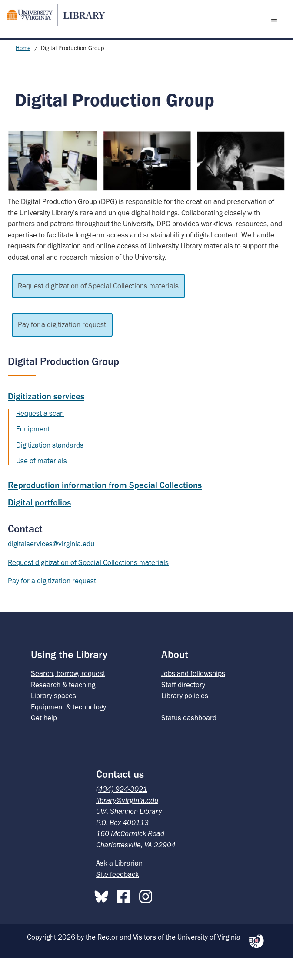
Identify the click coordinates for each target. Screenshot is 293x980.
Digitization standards (50, 467)
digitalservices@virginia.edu (51, 566)
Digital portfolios (39, 525)
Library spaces (53, 718)
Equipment (33, 451)
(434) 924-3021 (122, 811)
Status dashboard (189, 740)
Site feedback (118, 896)
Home (23, 70)
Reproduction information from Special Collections (105, 507)
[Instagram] (148, 917)
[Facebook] (126, 917)
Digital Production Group (63, 383)
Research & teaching (63, 707)
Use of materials (42, 483)
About (175, 677)
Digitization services (46, 418)
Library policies (185, 718)
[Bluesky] (103, 917)
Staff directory (183, 707)
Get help (44, 740)
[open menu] (276, 32)
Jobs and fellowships (193, 696)
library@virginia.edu (127, 823)
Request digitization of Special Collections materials (98, 308)
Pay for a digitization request (62, 347)
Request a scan (40, 435)
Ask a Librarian (119, 885)
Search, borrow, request (68, 696)
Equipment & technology (68, 729)
